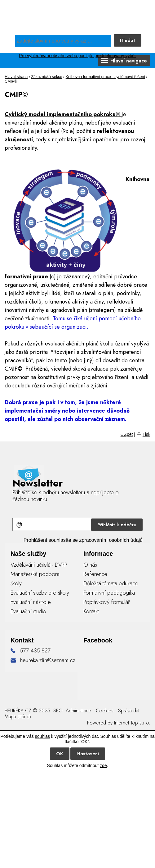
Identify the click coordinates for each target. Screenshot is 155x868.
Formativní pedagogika (109, 593)
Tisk (146, 434)
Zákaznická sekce (46, 77)
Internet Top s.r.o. (132, 723)
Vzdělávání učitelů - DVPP (39, 565)
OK (60, 754)
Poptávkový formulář (107, 602)
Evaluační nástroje (31, 602)
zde (103, 765)
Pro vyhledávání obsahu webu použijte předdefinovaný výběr (77, 56)
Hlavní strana (16, 77)
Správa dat (129, 711)
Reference (95, 574)
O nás (90, 565)
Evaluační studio (28, 611)
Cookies (105, 711)
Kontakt (91, 611)
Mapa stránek (18, 717)
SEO (57, 711)
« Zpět (127, 434)
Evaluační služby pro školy (40, 593)
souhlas (42, 736)
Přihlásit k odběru (117, 525)
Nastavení (88, 754)
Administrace (78, 711)
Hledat (128, 40)
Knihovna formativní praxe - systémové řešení (105, 77)
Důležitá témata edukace (111, 583)
